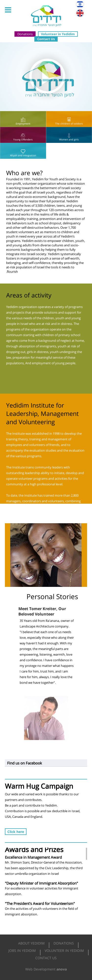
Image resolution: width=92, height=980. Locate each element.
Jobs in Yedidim (22, 951)
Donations (25, 34)
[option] (46, 555)
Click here (16, 832)
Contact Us (46, 39)
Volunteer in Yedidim (58, 34)
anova (62, 969)
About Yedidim (31, 943)
